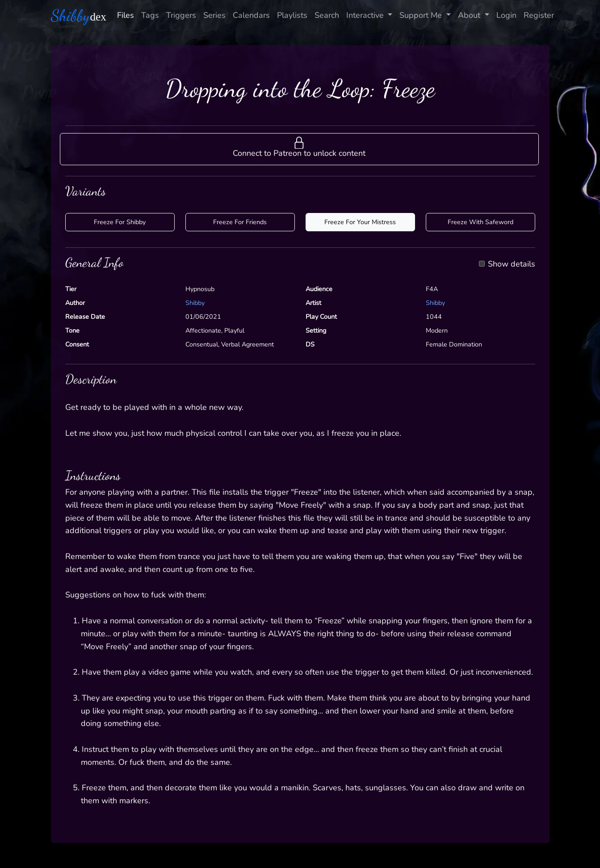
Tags (150, 15)
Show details (512, 264)
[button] (299, 149)
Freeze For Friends (240, 222)
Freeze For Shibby (120, 222)
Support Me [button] (422, 15)
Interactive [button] (366, 15)
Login (506, 15)
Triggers (181, 15)
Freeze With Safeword (480, 222)
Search (327, 15)
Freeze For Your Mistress (360, 222)
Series (214, 15)
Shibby (195, 303)
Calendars (251, 15)
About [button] (470, 15)
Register (539, 15)
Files (126, 15)
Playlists (292, 15)
